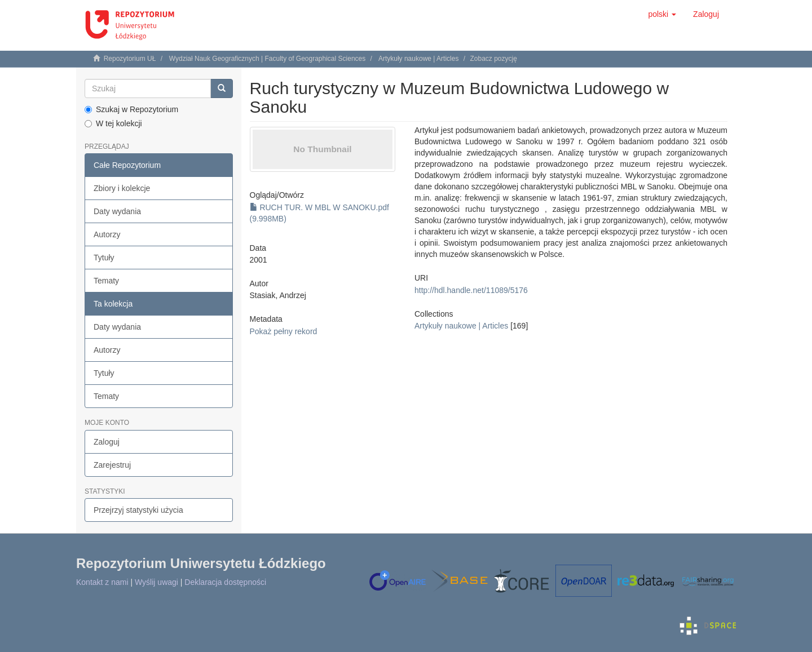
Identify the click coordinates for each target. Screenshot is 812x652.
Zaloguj (107, 442)
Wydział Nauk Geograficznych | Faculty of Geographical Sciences (268, 59)
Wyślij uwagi (156, 582)
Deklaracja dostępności (225, 582)
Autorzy (107, 234)
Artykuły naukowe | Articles (419, 59)
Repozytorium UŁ (130, 59)
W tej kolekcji (113, 123)
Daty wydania (117, 211)
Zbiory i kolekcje (122, 188)
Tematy (106, 281)
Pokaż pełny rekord (284, 331)
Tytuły (104, 258)
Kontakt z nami (102, 582)
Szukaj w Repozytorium (131, 109)
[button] (662, 14)
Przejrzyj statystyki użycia (138, 510)
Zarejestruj (112, 465)
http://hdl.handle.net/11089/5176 (471, 290)
